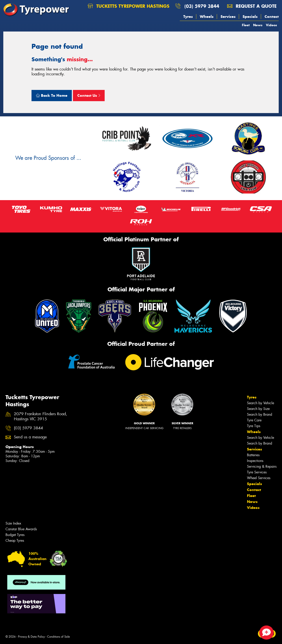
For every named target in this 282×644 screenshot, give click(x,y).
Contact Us (89, 95)
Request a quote (252, 6)
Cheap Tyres (15, 541)
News (258, 25)
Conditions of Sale (58, 637)
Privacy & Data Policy (31, 637)
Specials (250, 17)
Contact (272, 17)
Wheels (207, 17)
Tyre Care (254, 420)
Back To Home (52, 95)
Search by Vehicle (261, 403)
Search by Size (258, 409)
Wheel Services (259, 478)
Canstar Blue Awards (21, 529)
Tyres (188, 17)
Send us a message (30, 437)
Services (228, 17)
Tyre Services (257, 472)
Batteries (253, 455)
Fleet (246, 25)
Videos (271, 25)
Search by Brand (260, 414)
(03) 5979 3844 (202, 6)
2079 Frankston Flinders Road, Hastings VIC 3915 (41, 417)
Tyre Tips (254, 426)
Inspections (255, 461)
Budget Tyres (15, 535)
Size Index (13, 523)
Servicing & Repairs (262, 466)
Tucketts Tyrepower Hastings (129, 6)
